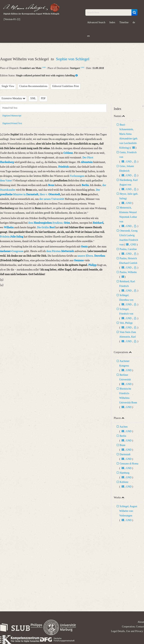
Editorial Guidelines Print (66, 86)
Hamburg (125, 473)
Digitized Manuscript (12, 116)
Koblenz (124, 482)
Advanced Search (96, 22)
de (134, 22)
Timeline (124, 22)
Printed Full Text (10, 108)
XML (33, 98)
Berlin (123, 436)
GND (44, 67)
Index (112, 22)
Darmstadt (125, 454)
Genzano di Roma (129, 464)
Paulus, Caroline (128, 249)
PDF (43, 98)
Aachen (124, 427)
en (88, 36)
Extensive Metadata (13, 98)
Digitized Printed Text (12, 123)
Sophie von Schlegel (73, 59)
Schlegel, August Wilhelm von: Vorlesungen (128, 511)
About (141, 622)
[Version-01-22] (12, 19)
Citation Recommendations (33, 86)
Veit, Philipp (126, 323)
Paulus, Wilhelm (128, 272)
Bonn (122, 445)
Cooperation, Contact (133, 627)
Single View (8, 86)
